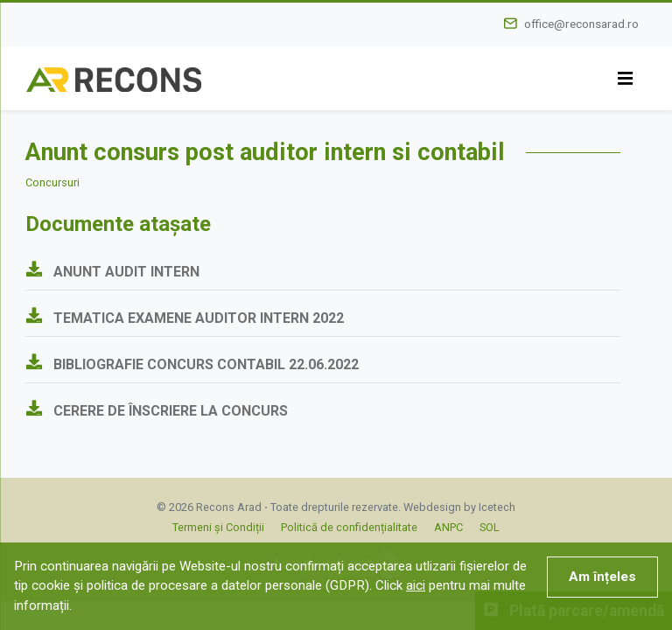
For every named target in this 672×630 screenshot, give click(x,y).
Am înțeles (602, 577)
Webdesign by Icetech (459, 507)
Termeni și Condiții (218, 527)
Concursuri (52, 182)
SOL (490, 527)
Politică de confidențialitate (349, 527)
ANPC (448, 527)
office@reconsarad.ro (581, 24)
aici (416, 585)
